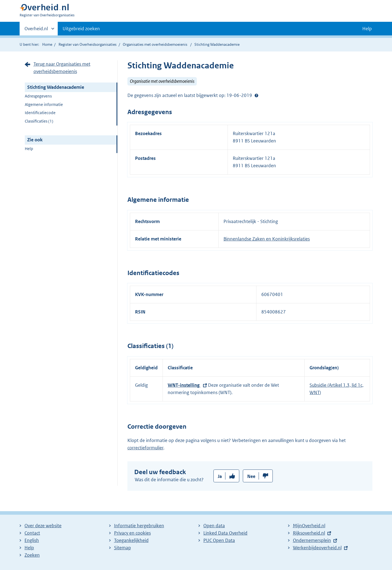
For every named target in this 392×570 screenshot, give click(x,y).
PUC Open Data (219, 540)
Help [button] (367, 29)
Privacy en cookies (132, 533)
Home (47, 44)
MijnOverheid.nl (309, 526)
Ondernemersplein (312, 540)
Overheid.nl (36, 30)
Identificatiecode (40, 113)
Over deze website (43, 526)
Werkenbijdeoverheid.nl (317, 548)
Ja (220, 476)
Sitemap (122, 548)
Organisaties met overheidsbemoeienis (155, 44)
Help (29, 149)
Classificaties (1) (39, 121)
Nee (251, 476)
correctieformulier (145, 448)
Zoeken (32, 555)
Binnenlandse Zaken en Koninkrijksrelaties (267, 239)
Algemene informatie (44, 104)
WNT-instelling (184, 385)
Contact (32, 533)
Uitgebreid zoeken (81, 29)
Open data (214, 526)
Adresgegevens (38, 96)
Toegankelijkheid (131, 540)
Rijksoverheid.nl (309, 533)
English (32, 540)
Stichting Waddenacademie (56, 87)
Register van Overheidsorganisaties (88, 44)
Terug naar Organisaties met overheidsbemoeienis (62, 68)
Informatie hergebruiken (139, 526)
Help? (256, 95)
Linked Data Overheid (225, 533)
